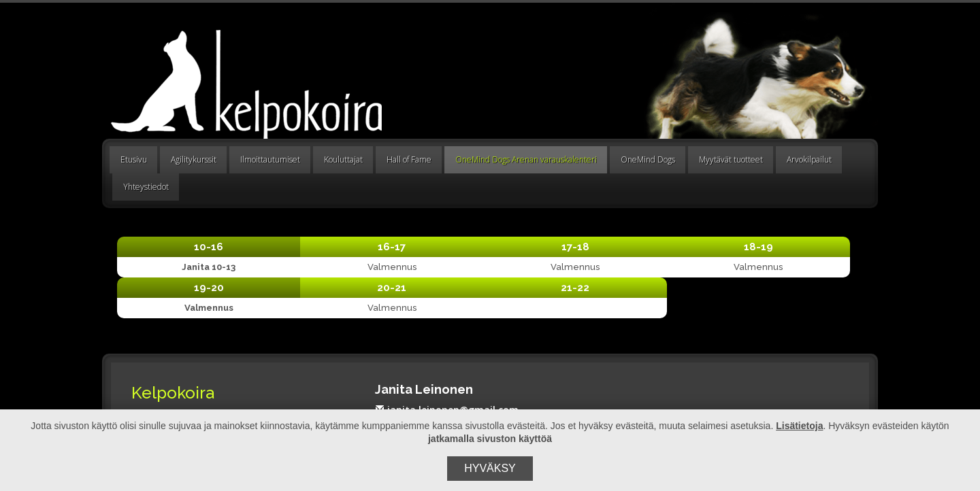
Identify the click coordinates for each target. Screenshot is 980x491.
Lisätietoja (799, 426)
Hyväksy (490, 468)
